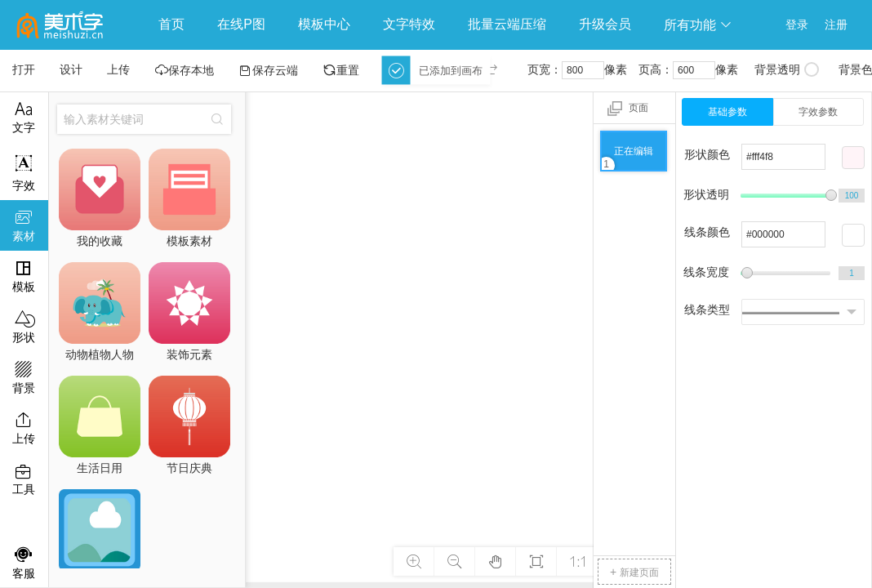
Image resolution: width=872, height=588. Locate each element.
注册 (836, 24)
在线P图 (241, 24)
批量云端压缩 (507, 24)
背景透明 (787, 69)
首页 (171, 24)
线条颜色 (707, 232)
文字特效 (409, 24)
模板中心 (324, 24)
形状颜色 (707, 154)
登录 (797, 24)
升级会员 (605, 24)
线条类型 (707, 310)
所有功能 (698, 25)
